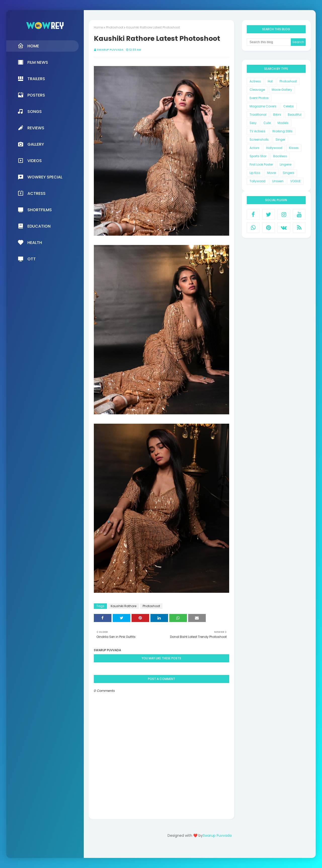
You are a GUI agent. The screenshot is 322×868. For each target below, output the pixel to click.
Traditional (258, 115)
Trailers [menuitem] (31, 79)
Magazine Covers (263, 106)
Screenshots (259, 139)
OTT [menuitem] (27, 259)
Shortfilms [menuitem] (35, 210)
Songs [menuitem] (30, 111)
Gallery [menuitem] (31, 144)
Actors (254, 148)
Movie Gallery (282, 90)
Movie (272, 173)
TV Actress (257, 131)
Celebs (289, 106)
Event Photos (259, 98)
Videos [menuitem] (30, 161)
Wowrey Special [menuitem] (40, 177)
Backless (280, 156)
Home (98, 27)
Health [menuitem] (30, 242)
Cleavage (257, 90)
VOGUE (295, 181)
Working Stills (282, 131)
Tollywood (257, 181)
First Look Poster (261, 164)
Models (283, 123)
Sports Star (258, 156)
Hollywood (274, 148)
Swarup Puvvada (110, 50)
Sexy (253, 123)
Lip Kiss (255, 173)
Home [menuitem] (28, 46)
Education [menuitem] (34, 226)
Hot (270, 81)
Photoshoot (115, 27)
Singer (280, 139)
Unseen (278, 181)
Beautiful (295, 115)
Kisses (294, 148)
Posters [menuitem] (31, 95)
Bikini (277, 115)
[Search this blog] (269, 42)
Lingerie (286, 164)
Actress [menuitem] (32, 193)
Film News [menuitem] (33, 62)
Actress (255, 81)
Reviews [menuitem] (31, 128)
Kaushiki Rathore (124, 606)
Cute (267, 123)
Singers (289, 173)
